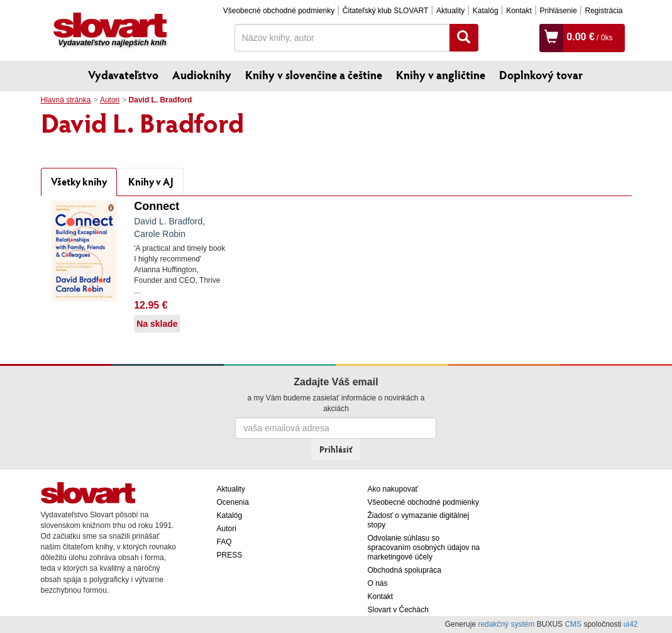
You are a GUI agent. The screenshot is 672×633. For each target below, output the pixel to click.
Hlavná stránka (66, 100)
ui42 (631, 624)
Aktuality (450, 11)
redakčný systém (506, 624)
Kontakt (519, 11)
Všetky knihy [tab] (79, 181)
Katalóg (486, 11)
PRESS (230, 555)
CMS (573, 624)
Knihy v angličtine (441, 75)
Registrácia (603, 11)
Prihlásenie (558, 11)
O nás (378, 583)
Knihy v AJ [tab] (151, 181)
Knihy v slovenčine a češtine (314, 75)
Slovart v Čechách (398, 610)
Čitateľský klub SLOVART (385, 11)
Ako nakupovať (393, 489)
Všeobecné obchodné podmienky (279, 11)
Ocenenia (233, 502)
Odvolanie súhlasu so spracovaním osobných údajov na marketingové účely (424, 548)
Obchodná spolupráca (405, 570)
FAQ (224, 542)
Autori (110, 100)
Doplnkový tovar (541, 75)
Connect (157, 206)
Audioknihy (202, 75)
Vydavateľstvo (123, 75)
